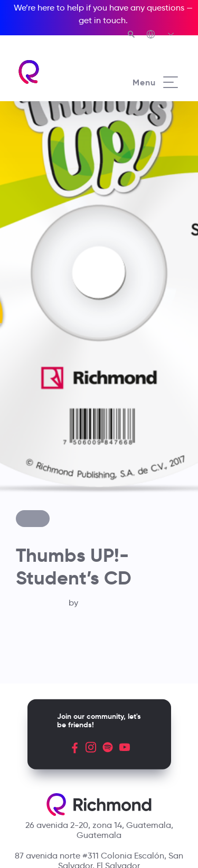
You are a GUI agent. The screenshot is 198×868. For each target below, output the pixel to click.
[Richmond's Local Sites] (161, 35)
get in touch (102, 20)
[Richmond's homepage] (58, 72)
